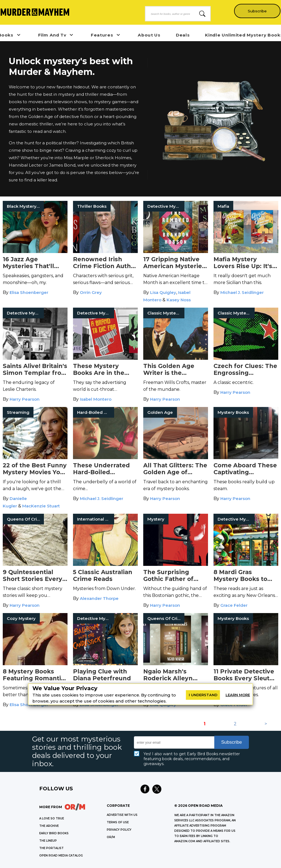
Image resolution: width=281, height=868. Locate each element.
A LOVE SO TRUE (52, 818)
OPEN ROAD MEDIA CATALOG (61, 856)
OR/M (111, 837)
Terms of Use (118, 822)
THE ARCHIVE (49, 826)
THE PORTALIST (51, 848)
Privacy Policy (119, 830)
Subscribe (256, 11)
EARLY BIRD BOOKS (54, 833)
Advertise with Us (122, 815)
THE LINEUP (48, 841)
